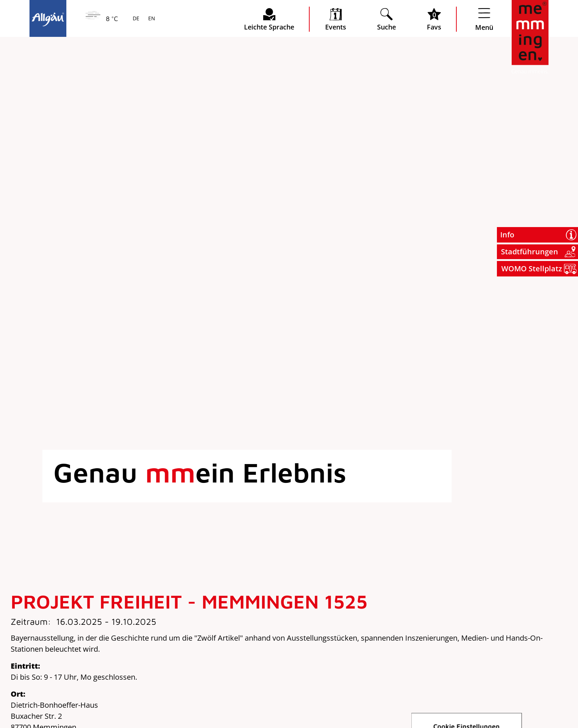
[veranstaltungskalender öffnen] (336, 19)
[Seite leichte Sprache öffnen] (269, 19)
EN (151, 19)
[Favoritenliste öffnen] (434, 19)
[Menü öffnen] (484, 19)
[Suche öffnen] (387, 19)
